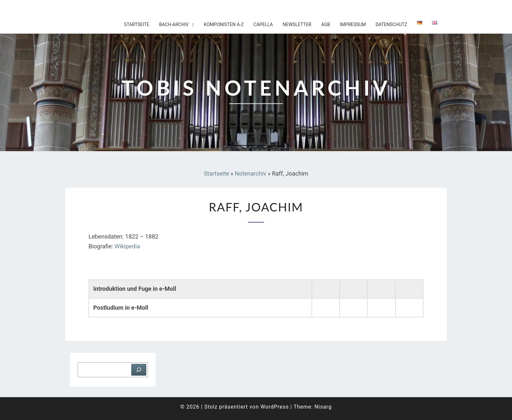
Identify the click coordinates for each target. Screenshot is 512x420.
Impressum (353, 24)
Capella (263, 24)
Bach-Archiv (174, 24)
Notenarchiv (251, 173)
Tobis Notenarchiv (107, 8)
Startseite (137, 24)
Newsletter (297, 24)
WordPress (275, 407)
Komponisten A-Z (224, 24)
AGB (325, 24)
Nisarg (323, 407)
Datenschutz (391, 24)
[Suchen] (139, 370)
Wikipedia (127, 246)
